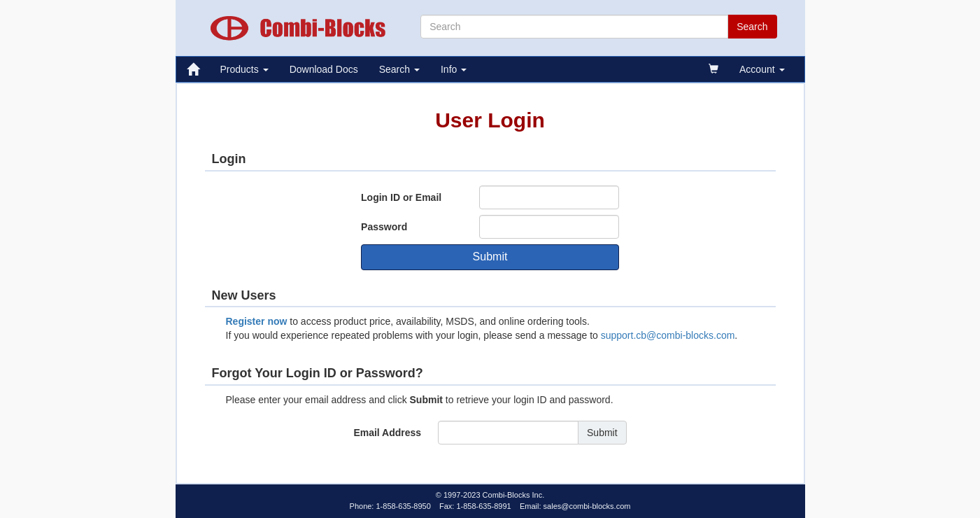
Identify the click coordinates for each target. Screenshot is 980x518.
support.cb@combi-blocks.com (668, 335)
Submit (490, 257)
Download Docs (324, 69)
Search (399, 69)
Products (244, 69)
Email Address (387, 433)
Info (454, 69)
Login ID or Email (401, 197)
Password (384, 227)
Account (762, 69)
